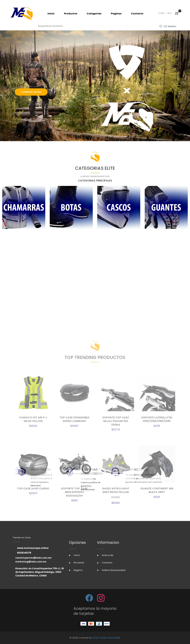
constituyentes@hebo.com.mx (33, 558)
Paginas (116, 14)
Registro (76, 570)
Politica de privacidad (111, 570)
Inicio (51, 14)
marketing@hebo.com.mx (31, 562)
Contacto (137, 14)
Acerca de (105, 555)
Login (161, 13)
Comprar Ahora (31, 92)
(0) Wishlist (168, 26)
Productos (71, 14)
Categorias (94, 14)
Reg (170, 13)
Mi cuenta (77, 563)
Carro (75, 555)
